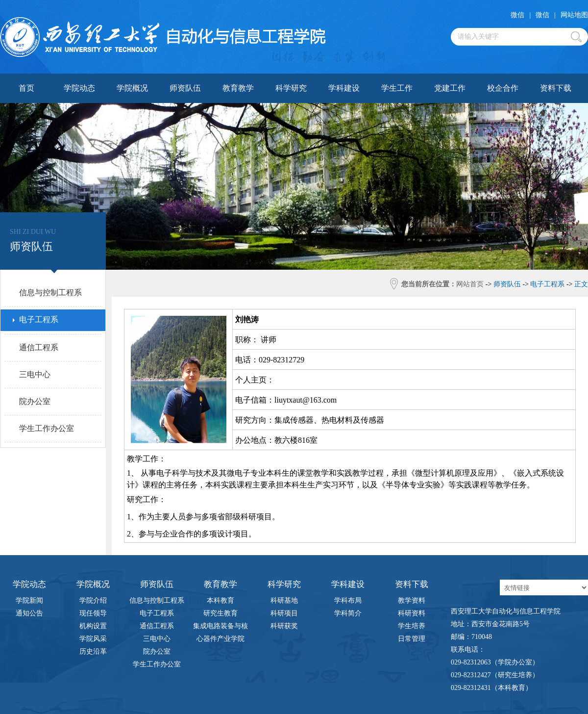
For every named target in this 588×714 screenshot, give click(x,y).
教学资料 (412, 600)
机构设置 (93, 626)
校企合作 (503, 88)
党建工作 (450, 88)
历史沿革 (93, 651)
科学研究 (291, 88)
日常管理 (412, 639)
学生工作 (397, 88)
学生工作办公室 (157, 664)
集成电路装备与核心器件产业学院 (220, 627)
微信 (517, 15)
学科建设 (344, 88)
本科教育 (220, 600)
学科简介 (348, 613)
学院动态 (79, 88)
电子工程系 (157, 613)
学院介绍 (93, 600)
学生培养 (412, 626)
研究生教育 (220, 613)
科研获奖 (284, 626)
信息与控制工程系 (157, 600)
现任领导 (93, 613)
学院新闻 (29, 600)
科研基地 (284, 600)
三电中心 (157, 639)
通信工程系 (157, 626)
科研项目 (284, 613)
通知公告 (29, 613)
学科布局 (348, 600)
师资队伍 (185, 88)
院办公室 (157, 651)
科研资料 (412, 613)
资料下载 (556, 88)
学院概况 (132, 88)
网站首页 (470, 284)
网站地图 (574, 15)
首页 (26, 88)
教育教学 (238, 88)
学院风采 (93, 639)
